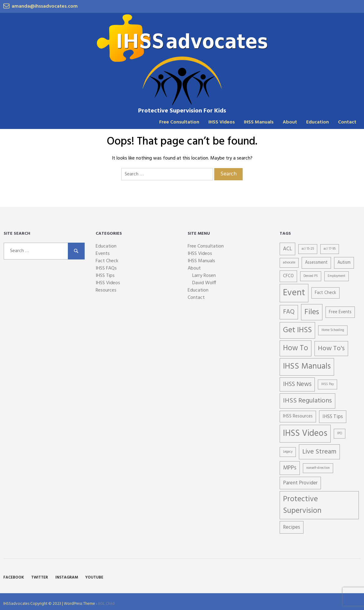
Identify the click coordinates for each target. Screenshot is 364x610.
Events (103, 254)
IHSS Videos (222, 122)
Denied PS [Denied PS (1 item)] (311, 276)
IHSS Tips (105, 276)
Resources (106, 290)
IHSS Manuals (259, 122)
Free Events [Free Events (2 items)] (340, 312)
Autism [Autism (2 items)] (344, 263)
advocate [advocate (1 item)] (289, 263)
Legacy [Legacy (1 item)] (288, 452)
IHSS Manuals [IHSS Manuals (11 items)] (307, 367)
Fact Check (107, 261)
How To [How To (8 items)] (296, 348)
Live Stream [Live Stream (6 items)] (319, 452)
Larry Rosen (204, 276)
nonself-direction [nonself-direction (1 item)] (318, 468)
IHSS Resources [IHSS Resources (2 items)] (298, 416)
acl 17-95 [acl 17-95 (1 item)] (330, 249)
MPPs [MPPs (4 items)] (290, 468)
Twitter (40, 577)
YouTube (94, 577)
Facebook (14, 577)
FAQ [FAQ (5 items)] (289, 312)
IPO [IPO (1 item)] (340, 434)
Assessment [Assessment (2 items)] (316, 263)
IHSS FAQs (106, 268)
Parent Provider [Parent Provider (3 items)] (300, 483)
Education (318, 122)
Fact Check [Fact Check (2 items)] (325, 293)
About (290, 122)
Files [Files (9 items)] (312, 312)
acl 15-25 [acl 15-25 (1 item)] (308, 249)
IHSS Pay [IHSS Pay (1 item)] (327, 384)
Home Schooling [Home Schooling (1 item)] (333, 330)
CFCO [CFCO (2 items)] (288, 276)
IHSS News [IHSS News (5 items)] (297, 384)
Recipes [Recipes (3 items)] (292, 527)
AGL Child (106, 604)
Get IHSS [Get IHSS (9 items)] (297, 330)
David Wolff (204, 283)
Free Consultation (179, 122)
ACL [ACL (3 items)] (287, 249)
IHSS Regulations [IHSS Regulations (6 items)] (307, 401)
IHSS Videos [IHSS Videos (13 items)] (305, 434)
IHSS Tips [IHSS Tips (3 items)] (333, 417)
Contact (347, 122)
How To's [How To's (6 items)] (331, 349)
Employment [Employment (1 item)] (336, 276)
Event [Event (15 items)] (294, 293)
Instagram (67, 577)
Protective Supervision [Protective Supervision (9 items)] (302, 505)
